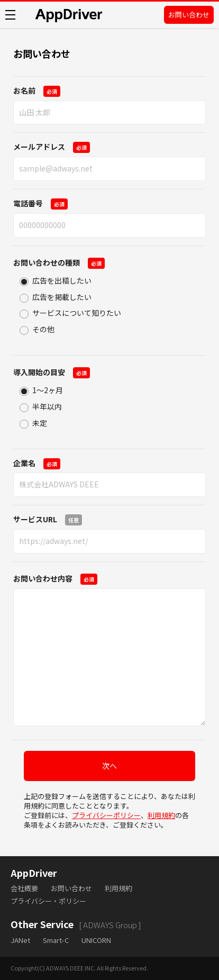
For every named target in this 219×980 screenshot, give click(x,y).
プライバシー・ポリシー (48, 901)
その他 (43, 329)
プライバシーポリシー (106, 815)
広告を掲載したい (62, 297)
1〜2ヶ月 (48, 390)
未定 (40, 423)
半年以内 (47, 406)
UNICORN (96, 940)
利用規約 (161, 815)
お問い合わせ (189, 15)
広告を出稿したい (62, 280)
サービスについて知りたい (77, 313)
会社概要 (24, 888)
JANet (20, 940)
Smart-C (56, 940)
